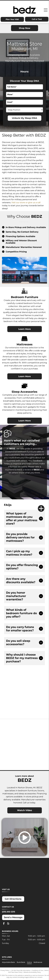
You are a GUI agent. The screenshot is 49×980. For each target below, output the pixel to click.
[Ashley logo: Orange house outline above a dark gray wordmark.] (13, 726)
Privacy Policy (5, 970)
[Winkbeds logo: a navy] (13, 763)
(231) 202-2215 (8, 912)
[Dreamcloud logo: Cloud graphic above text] (36, 726)
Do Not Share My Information (21, 970)
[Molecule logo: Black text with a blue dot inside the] (36, 738)
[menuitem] (9, 962)
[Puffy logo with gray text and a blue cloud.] (36, 751)
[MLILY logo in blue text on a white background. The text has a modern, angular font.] (13, 738)
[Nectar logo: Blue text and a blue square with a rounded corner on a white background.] (13, 751)
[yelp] (8, 924)
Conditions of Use (37, 970)
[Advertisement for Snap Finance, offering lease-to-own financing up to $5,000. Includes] (35, 684)
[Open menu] (46, 10)
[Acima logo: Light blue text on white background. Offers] (14, 705)
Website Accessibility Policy (32, 972)
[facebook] (4, 924)
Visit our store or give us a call (26, 202)
